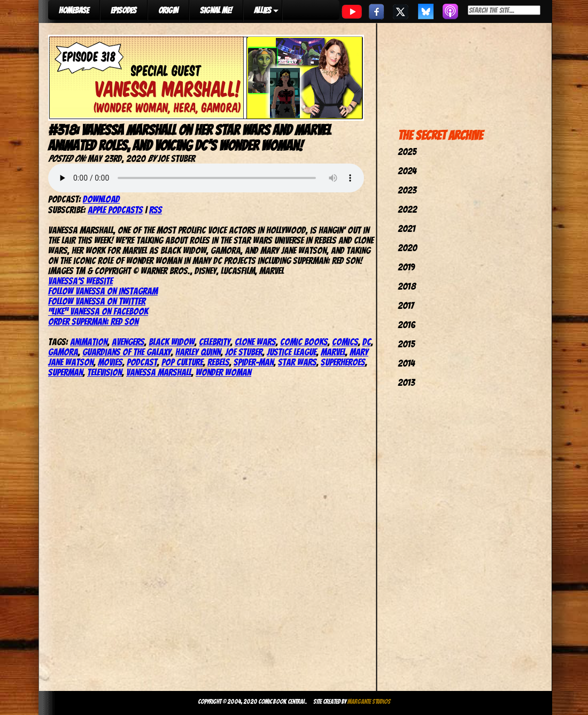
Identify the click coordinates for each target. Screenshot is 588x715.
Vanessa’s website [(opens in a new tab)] (80, 281)
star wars (297, 362)
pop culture (182, 362)
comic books (304, 342)
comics (345, 342)
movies (110, 362)
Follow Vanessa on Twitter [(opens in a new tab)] (97, 301)
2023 (407, 190)
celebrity (215, 342)
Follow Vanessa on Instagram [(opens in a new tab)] (103, 291)
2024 (407, 171)
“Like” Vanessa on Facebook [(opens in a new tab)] (98, 311)
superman (65, 372)
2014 (406, 363)
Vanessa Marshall (159, 372)
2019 (406, 267)
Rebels (218, 362)
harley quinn (198, 352)
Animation (89, 342)
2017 (406, 305)
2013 (406, 382)
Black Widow (172, 342)
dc (367, 342)
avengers (128, 342)
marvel (333, 352)
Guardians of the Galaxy (127, 352)
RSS (156, 210)
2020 (407, 248)
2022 (407, 209)
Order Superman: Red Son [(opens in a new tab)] (93, 321)
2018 (407, 286)
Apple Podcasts (115, 210)
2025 (407, 151)
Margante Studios (369, 701)
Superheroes (343, 362)
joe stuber (244, 352)
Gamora (63, 352)
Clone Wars (255, 342)
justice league (292, 352)
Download (101, 199)
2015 (406, 344)
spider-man (254, 362)
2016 (407, 325)
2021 (407, 228)
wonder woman (223, 372)
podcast (142, 362)
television (105, 372)
